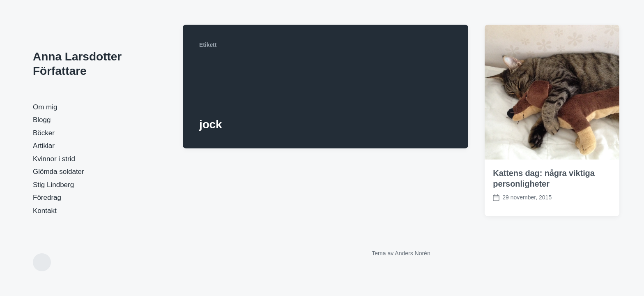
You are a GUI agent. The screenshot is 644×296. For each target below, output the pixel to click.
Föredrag (47, 198)
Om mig (45, 107)
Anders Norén (412, 253)
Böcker (44, 133)
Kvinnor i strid (54, 159)
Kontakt (45, 211)
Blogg (42, 120)
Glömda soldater (59, 172)
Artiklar (44, 146)
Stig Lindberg (53, 185)
